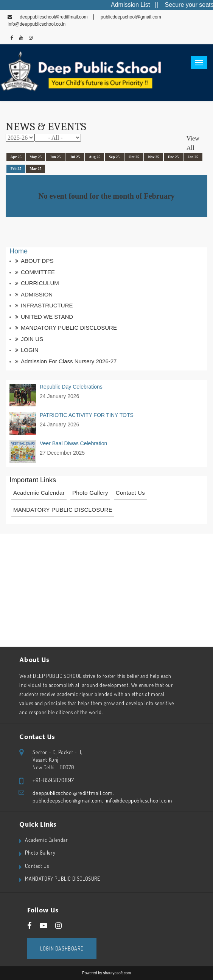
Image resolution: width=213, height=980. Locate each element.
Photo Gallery (90, 493)
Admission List (139, 5)
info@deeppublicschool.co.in (138, 800)
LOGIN (30, 350)
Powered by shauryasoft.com (106, 973)
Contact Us (130, 493)
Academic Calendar (39, 493)
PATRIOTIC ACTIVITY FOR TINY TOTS (87, 415)
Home (19, 251)
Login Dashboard (62, 948)
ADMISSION (37, 294)
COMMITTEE (38, 272)
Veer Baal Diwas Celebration (73, 443)
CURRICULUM (40, 283)
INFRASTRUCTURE (47, 305)
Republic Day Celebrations (71, 387)
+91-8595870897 (53, 780)
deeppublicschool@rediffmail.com (54, 17)
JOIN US (32, 339)
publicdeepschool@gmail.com (130, 17)
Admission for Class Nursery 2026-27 (69, 361)
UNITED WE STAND (47, 317)
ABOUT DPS (37, 261)
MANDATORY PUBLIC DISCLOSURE (69, 328)
